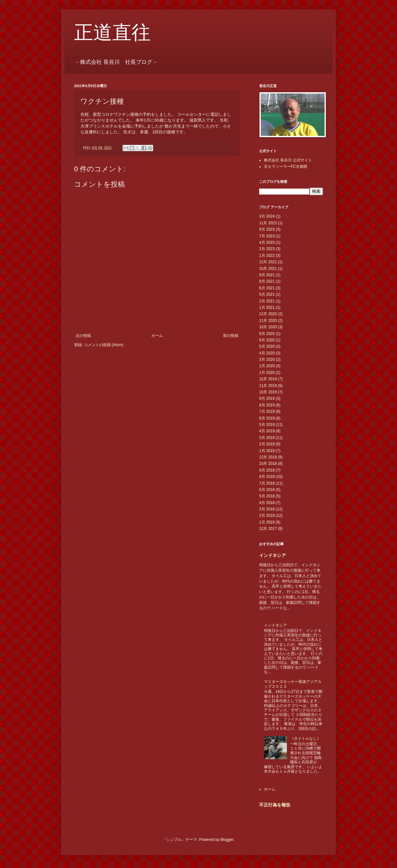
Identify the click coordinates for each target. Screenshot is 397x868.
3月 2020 (267, 360)
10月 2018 (268, 464)
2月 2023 (267, 249)
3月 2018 (267, 509)
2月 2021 (267, 301)
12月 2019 (268, 379)
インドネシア (273, 555)
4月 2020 (267, 353)
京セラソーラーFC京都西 (286, 167)
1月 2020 (267, 373)
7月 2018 (267, 483)
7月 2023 (267, 236)
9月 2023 (267, 229)
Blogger (227, 840)
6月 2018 (267, 490)
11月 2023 (268, 223)
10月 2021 (268, 269)
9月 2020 (267, 334)
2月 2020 (267, 366)
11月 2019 (268, 386)
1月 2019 (267, 451)
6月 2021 (267, 288)
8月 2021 (267, 281)
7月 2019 (267, 412)
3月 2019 (267, 438)
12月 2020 (268, 314)
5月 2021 (267, 294)
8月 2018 (267, 477)
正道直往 (112, 33)
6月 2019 (267, 418)
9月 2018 (267, 470)
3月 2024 (267, 216)
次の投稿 (83, 336)
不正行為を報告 (275, 805)
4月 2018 (267, 503)
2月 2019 (267, 444)
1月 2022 (267, 256)
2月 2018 (267, 516)
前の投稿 (231, 336)
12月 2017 (268, 529)
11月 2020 (268, 321)
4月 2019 (267, 431)
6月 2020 (267, 340)
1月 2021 (267, 308)
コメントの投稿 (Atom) (104, 345)
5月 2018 (267, 496)
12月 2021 (268, 262)
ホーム (157, 336)
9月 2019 (267, 398)
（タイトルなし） (305, 738)
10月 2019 (268, 392)
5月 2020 (267, 346)
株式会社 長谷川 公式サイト (288, 160)
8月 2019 (267, 405)
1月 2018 (267, 522)
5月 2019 (267, 425)
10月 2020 (268, 327)
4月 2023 (267, 242)
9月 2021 (267, 275)
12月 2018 (268, 457)
